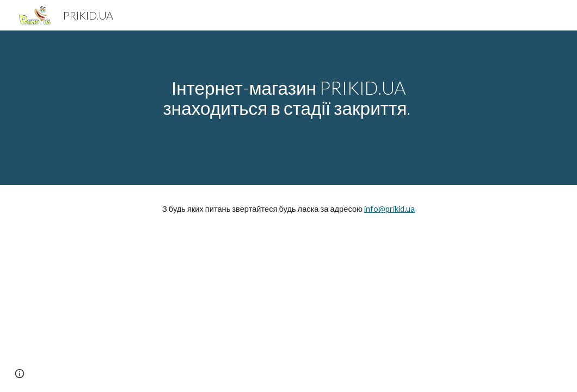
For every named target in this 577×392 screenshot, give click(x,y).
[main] (289, 108)
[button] (20, 373)
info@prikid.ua (389, 209)
